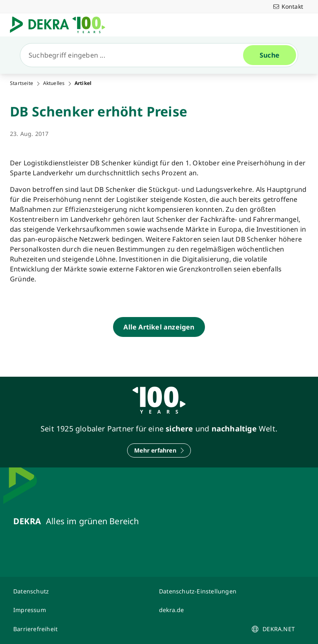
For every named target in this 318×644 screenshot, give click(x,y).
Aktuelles (54, 83)
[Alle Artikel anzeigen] (159, 327)
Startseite (22, 83)
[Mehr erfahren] (159, 450)
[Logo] (61, 25)
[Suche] (135, 55)
